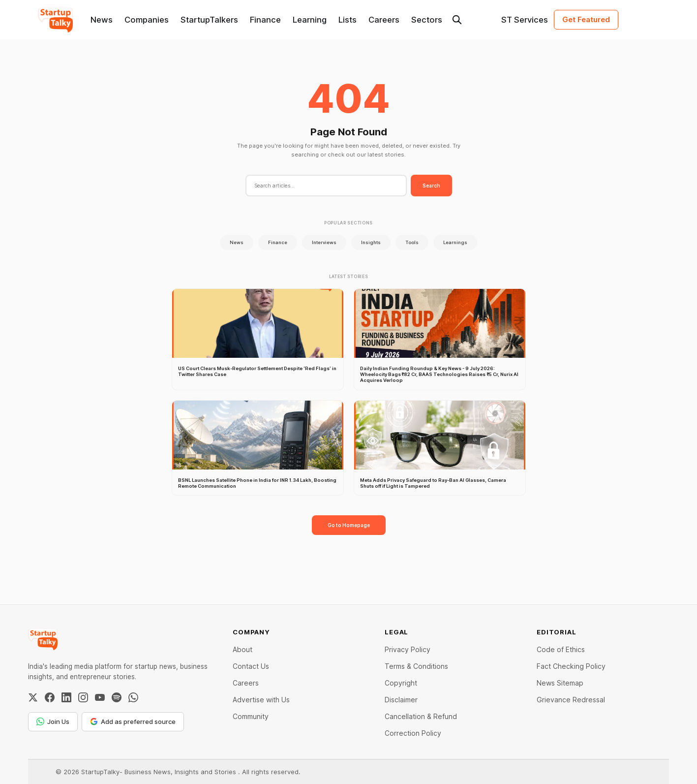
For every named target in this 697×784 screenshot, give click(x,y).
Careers (384, 20)
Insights (371, 242)
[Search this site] (457, 20)
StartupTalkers (209, 20)
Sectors (427, 20)
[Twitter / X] (33, 697)
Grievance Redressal (571, 700)
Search (431, 186)
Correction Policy (413, 733)
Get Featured (586, 19)
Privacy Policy (408, 649)
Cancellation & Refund (421, 716)
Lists (348, 20)
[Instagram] (83, 697)
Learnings (455, 242)
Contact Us (251, 666)
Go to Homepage (349, 525)
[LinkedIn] (66, 697)
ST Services (525, 20)
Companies (147, 20)
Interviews (324, 242)
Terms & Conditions (416, 666)
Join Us (53, 721)
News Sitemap (560, 683)
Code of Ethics (561, 649)
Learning (310, 20)
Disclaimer (401, 700)
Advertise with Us (261, 700)
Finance (265, 20)
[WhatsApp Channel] (133, 697)
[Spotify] (117, 697)
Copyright (401, 683)
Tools (412, 242)
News (102, 20)
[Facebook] (50, 697)
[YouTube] (100, 697)
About (242, 649)
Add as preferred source (133, 721)
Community (251, 716)
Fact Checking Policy (571, 666)
